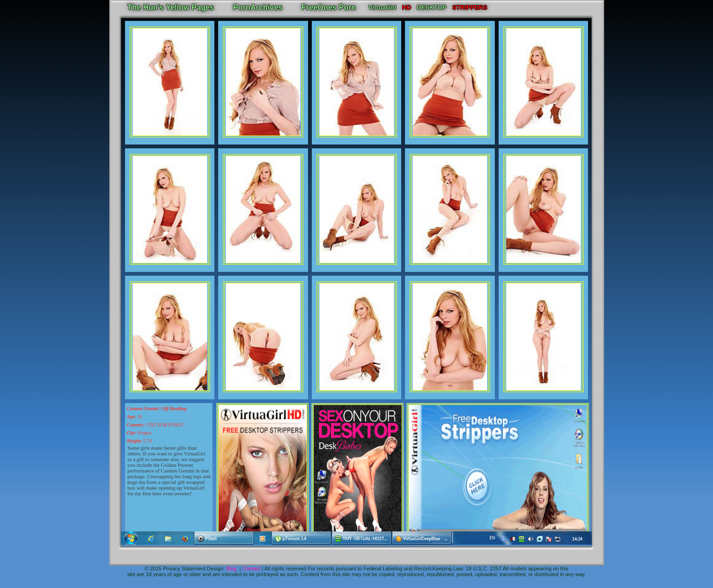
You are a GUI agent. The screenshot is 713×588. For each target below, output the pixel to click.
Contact (251, 569)
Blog (231, 569)
